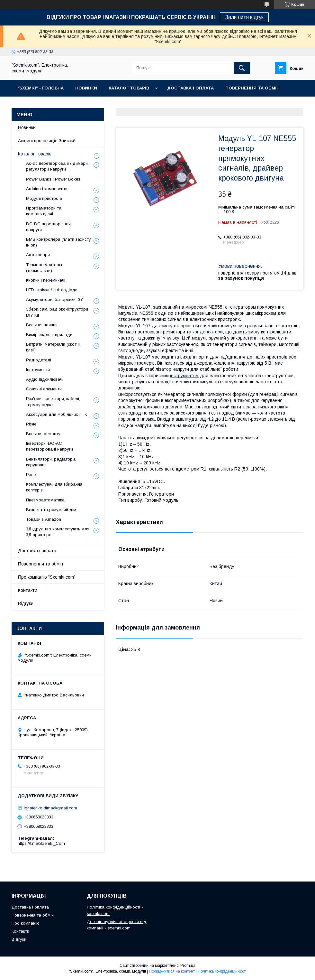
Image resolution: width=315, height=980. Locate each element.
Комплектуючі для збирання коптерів (54, 487)
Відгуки (26, 603)
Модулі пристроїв (44, 198)
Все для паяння (42, 325)
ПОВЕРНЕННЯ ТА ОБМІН (252, 88)
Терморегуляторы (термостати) (44, 268)
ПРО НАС (27, 105)
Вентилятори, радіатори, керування (51, 462)
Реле (31, 475)
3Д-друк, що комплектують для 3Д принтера (58, 532)
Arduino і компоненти (47, 189)
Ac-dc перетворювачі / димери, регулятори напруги (57, 166)
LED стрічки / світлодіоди (52, 290)
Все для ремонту (43, 434)
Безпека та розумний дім (51, 510)
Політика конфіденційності (222, 971)
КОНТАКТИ (61, 105)
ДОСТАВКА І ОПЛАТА (190, 88)
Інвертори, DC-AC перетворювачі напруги (50, 446)
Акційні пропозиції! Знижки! (47, 141)
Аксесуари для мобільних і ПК (56, 414)
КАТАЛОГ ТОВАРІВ (129, 88)
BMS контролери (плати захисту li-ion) (59, 242)
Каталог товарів (35, 154)
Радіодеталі (39, 360)
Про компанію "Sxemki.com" (47, 577)
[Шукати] (242, 68)
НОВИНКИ (86, 88)
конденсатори (208, 332)
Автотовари (38, 255)
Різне (31, 424)
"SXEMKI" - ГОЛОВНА (40, 88)
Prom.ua (188, 966)
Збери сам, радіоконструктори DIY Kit (57, 312)
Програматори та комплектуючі (44, 211)
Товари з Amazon (44, 519)
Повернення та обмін (40, 564)
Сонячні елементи (44, 389)
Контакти (28, 590)
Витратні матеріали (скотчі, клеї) (53, 347)
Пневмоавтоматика (45, 500)
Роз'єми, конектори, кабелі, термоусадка (53, 401)
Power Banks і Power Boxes (53, 179)
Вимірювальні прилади (49, 335)
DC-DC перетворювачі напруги (49, 227)
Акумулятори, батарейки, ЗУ (54, 299)
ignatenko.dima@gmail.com (50, 808)
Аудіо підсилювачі (45, 379)
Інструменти (38, 370)
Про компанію (26, 923)
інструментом (184, 376)
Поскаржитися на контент (172, 971)
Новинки (27, 127)
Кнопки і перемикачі (46, 280)
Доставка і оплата (37, 551)
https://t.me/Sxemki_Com (41, 843)
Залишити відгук (244, 17)
